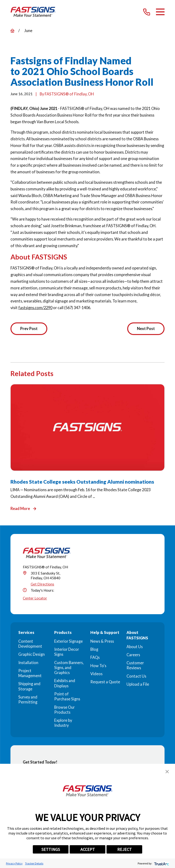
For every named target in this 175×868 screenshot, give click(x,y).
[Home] (33, 12)
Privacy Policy (14, 863)
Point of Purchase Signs (67, 697)
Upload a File (138, 684)
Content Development (30, 644)
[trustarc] (161, 863)
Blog (94, 649)
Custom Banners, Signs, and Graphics (69, 668)
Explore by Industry (63, 723)
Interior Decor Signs (67, 652)
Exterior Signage (68, 641)
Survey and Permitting (28, 700)
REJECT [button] (124, 849)
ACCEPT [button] (88, 849)
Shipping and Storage (29, 686)
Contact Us (136, 676)
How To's (98, 666)
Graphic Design (32, 654)
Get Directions (42, 584)
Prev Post (29, 328)
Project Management (30, 673)
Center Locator (35, 598)
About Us (135, 647)
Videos (96, 674)
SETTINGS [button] (51, 849)
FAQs (95, 658)
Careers (133, 655)
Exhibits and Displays (65, 683)
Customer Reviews (135, 665)
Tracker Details (34, 863)
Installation (28, 663)
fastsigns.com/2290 (35, 308)
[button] (167, 772)
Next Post (146, 328)
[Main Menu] (160, 12)
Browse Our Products (64, 710)
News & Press (102, 641)
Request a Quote (105, 682)
